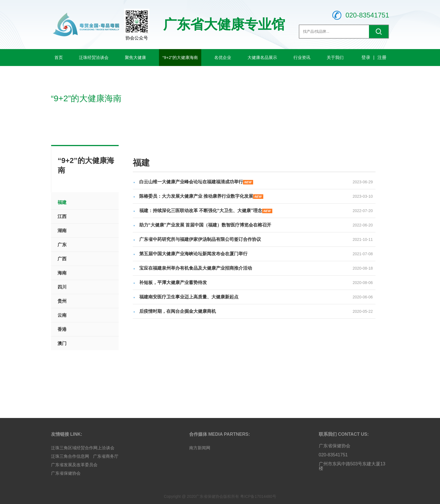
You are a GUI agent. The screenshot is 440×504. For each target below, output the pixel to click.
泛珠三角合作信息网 (70, 456)
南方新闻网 (200, 448)
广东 (62, 245)
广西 (62, 259)
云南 (62, 315)
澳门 (62, 343)
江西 (62, 216)
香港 (62, 329)
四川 (62, 287)
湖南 (62, 231)
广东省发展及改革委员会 (74, 465)
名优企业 (223, 57)
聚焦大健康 (135, 57)
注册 (382, 57)
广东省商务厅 (106, 456)
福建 (62, 202)
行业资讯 (302, 57)
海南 (62, 273)
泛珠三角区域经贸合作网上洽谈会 (83, 448)
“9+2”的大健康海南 (180, 57)
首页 (59, 57)
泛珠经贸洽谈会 (94, 57)
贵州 (62, 301)
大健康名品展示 (262, 57)
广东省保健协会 (66, 473)
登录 (366, 57)
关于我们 (335, 57)
